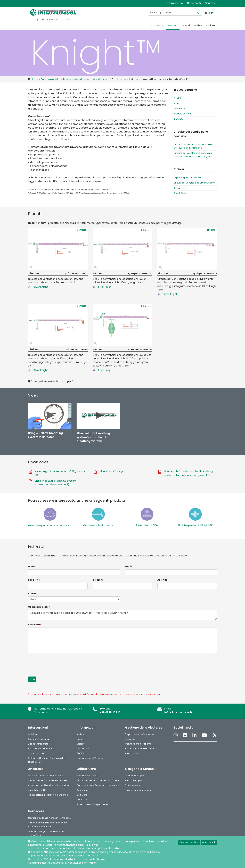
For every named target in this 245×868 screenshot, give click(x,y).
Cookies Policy (59, 863)
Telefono (98, 580)
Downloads (180, 109)
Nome (32, 566)
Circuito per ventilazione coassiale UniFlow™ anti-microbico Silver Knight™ (122, 615)
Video (177, 103)
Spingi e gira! (181, 188)
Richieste (179, 119)
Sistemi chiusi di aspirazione (92, 804)
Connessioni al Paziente (98, 525)
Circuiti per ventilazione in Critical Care (98, 780)
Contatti (210, 3)
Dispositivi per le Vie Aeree (140, 734)
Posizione (34, 580)
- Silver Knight (38, 287)
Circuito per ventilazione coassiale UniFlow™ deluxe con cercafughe (193, 155)
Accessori (131, 739)
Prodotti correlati (183, 114)
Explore (81, 744)
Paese (32, 593)
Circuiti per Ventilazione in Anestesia (48, 780)
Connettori (82, 800)
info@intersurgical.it (178, 712)
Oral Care (82, 795)
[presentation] (54, 663)
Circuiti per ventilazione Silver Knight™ (194, 183)
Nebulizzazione (134, 785)
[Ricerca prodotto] (181, 12)
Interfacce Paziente (87, 776)
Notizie (198, 26)
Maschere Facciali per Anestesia (46, 776)
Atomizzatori (132, 753)
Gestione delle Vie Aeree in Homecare (49, 818)
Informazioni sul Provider (90, 758)
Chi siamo (157, 26)
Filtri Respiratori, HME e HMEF (195, 525)
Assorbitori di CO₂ (147, 525)
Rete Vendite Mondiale (41, 749)
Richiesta (35, 625)
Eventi (186, 26)
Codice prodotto (39, 607)
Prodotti (173, 26)
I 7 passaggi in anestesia (187, 178)
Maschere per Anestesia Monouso (50, 525)
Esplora (211, 26)
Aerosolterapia (133, 780)
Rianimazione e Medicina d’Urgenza (48, 795)
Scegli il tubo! (181, 193)
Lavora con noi (175, 3)
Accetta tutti (209, 842)
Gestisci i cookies (189, 842)
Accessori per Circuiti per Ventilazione (49, 785)
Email (129, 566)
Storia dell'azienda (38, 739)
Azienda (162, 580)
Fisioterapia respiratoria (138, 790)
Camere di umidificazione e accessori (98, 785)
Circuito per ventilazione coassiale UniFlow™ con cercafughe (193, 146)
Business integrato (38, 744)
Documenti (194, 3)
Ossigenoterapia (134, 776)
